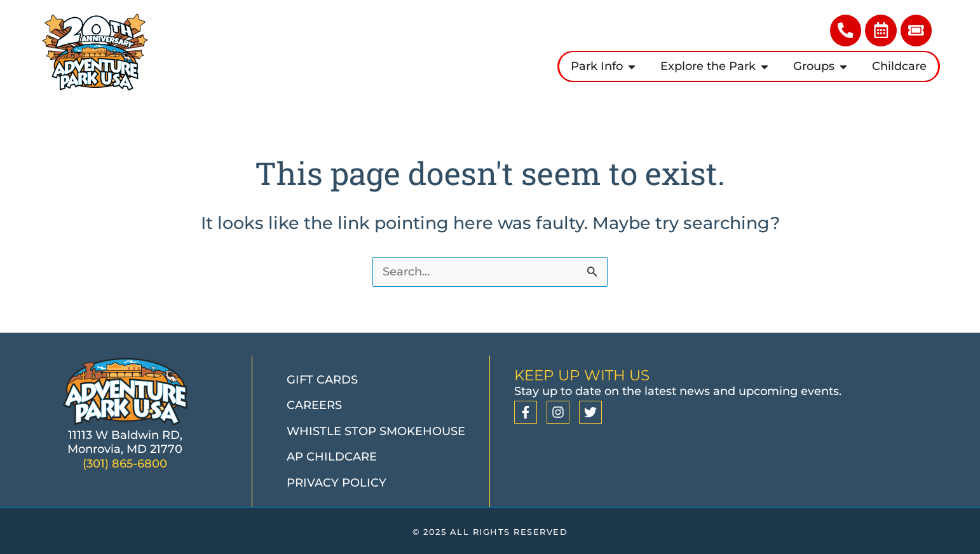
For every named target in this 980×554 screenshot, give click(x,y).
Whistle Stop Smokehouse (376, 431)
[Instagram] (558, 413)
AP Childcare (332, 457)
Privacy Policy (337, 483)
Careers (314, 406)
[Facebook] (526, 413)
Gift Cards (322, 380)
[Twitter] (590, 413)
